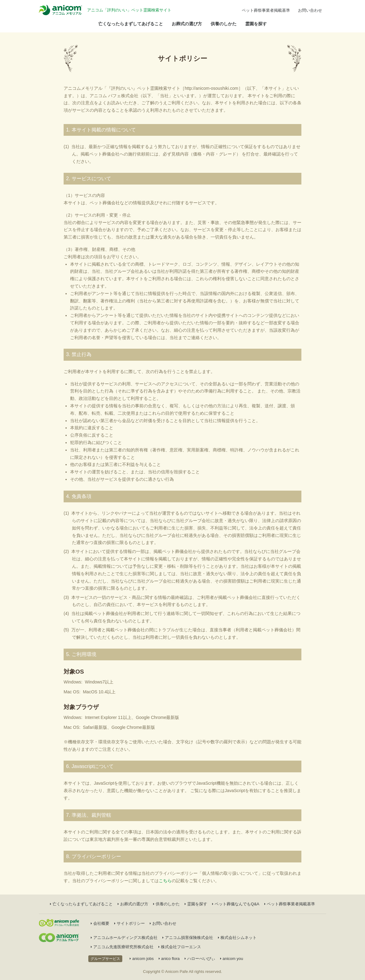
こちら (165, 881)
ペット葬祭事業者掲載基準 (266, 10)
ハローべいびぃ (200, 959)
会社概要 (100, 923)
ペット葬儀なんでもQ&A (236, 904)
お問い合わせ (310, 10)
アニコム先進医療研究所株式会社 (122, 947)
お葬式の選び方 (187, 24)
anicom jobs (142, 959)
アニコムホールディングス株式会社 (124, 938)
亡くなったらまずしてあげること (131, 24)
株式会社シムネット (237, 938)
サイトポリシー (130, 923)
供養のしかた (224, 24)
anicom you (232, 959)
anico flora (169, 959)
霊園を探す (256, 24)
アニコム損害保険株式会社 (188, 938)
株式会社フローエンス (180, 947)
